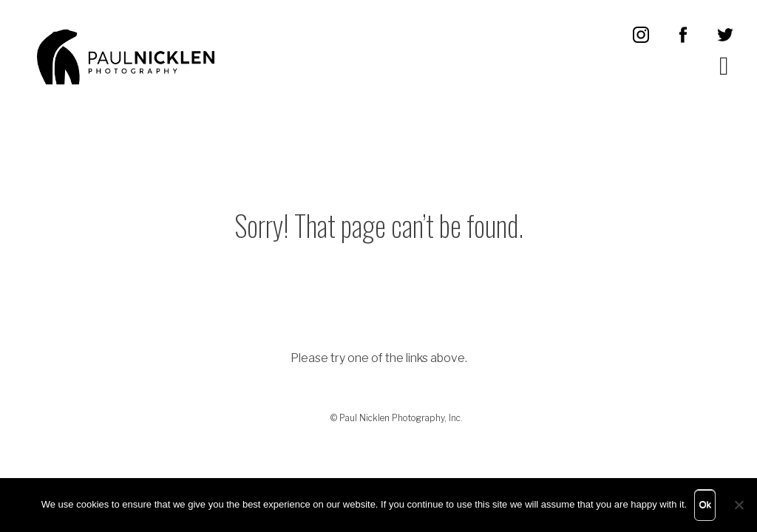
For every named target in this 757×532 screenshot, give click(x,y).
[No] (739, 505)
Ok (705, 504)
